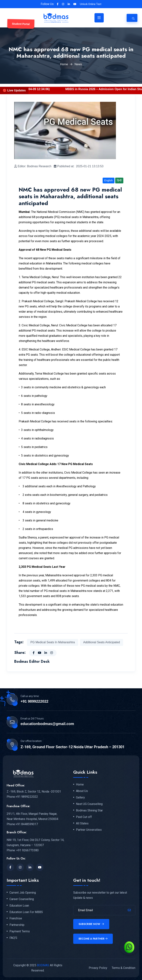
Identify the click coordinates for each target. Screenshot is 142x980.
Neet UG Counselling (89, 804)
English (109, 180)
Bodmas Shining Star (89, 811)
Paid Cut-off (84, 817)
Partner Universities (89, 830)
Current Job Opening (23, 893)
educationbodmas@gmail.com (47, 724)
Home (64, 64)
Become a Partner (93, 939)
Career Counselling (22, 899)
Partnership (17, 925)
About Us (82, 791)
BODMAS (43, 965)
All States (82, 823)
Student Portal (21, 24)
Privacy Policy (98, 968)
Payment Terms (20, 931)
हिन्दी (119, 180)
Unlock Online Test (91, 4)
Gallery (80, 798)
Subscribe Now (91, 924)
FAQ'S (13, 938)
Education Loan (19, 906)
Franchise (16, 918)
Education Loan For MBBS (26, 912)
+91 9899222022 (34, 701)
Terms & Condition (124, 968)
